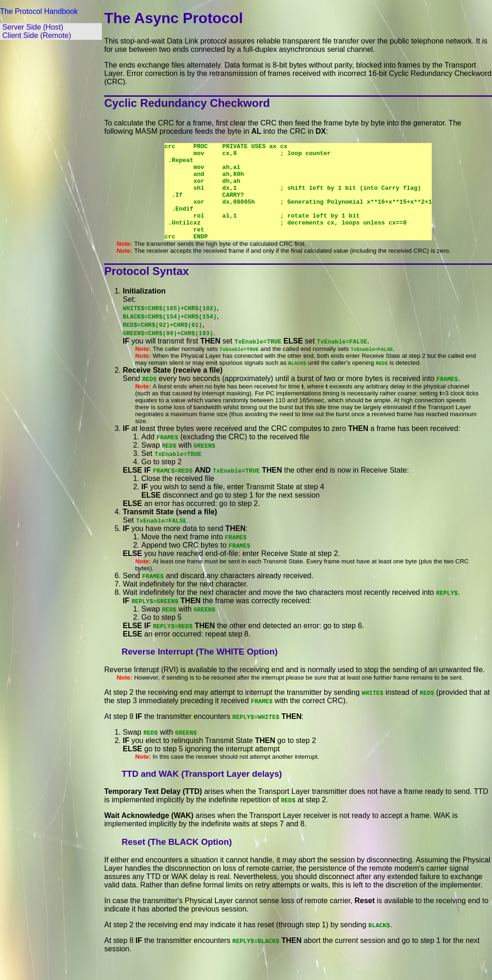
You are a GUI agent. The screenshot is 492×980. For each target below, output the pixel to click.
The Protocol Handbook (39, 11)
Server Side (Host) (33, 27)
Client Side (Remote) (37, 35)
